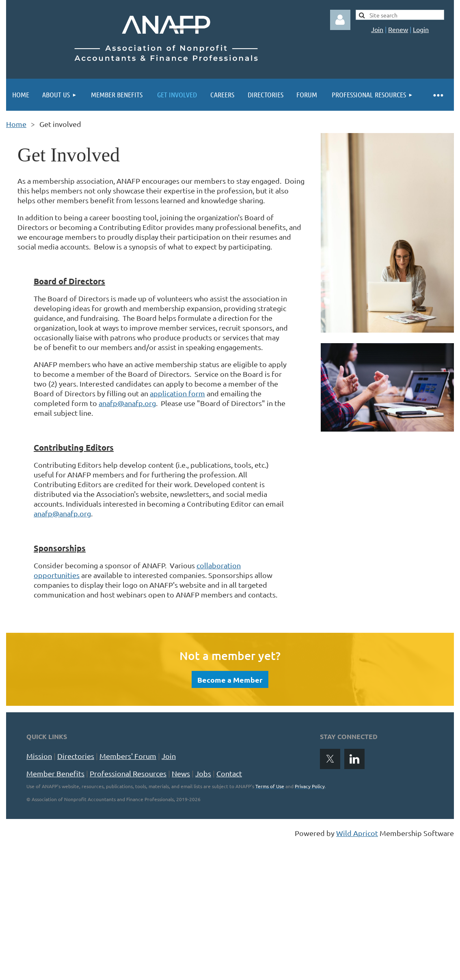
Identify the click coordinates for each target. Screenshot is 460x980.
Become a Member (230, 680)
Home (16, 124)
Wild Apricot (357, 833)
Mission (39, 756)
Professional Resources (128, 773)
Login (421, 29)
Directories (76, 756)
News (181, 773)
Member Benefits (55, 773)
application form (177, 393)
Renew (398, 29)
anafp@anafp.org (127, 403)
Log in (340, 20)
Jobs (203, 773)
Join (377, 29)
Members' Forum (128, 756)
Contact (229, 773)
